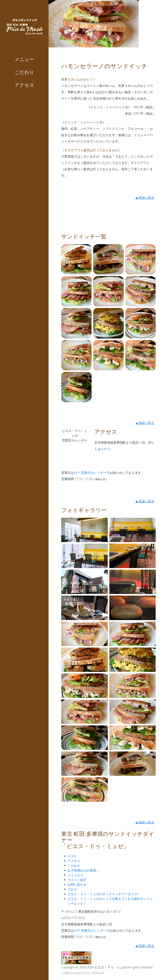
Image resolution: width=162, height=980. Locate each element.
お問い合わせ (77, 885)
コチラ (105, 449)
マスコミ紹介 (77, 880)
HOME (72, 856)
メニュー (24, 59)
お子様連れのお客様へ (83, 870)
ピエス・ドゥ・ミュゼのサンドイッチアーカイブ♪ (103, 894)
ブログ (72, 889)
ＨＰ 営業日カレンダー (90, 473)
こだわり (24, 72)
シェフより (75, 875)
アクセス (24, 85)
